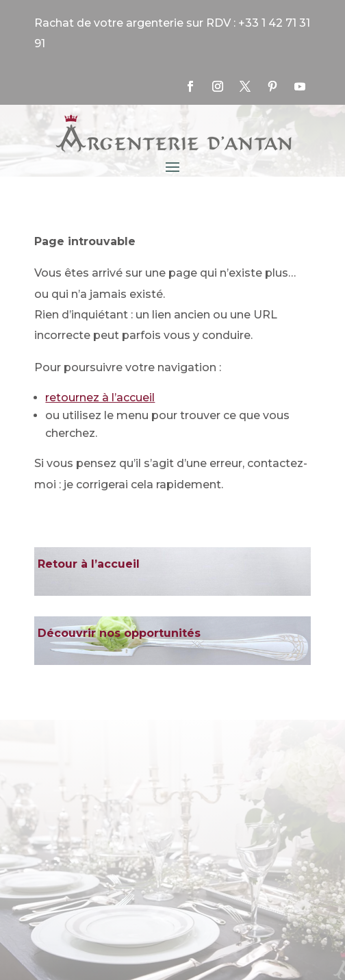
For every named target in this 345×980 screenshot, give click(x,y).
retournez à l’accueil (100, 398)
